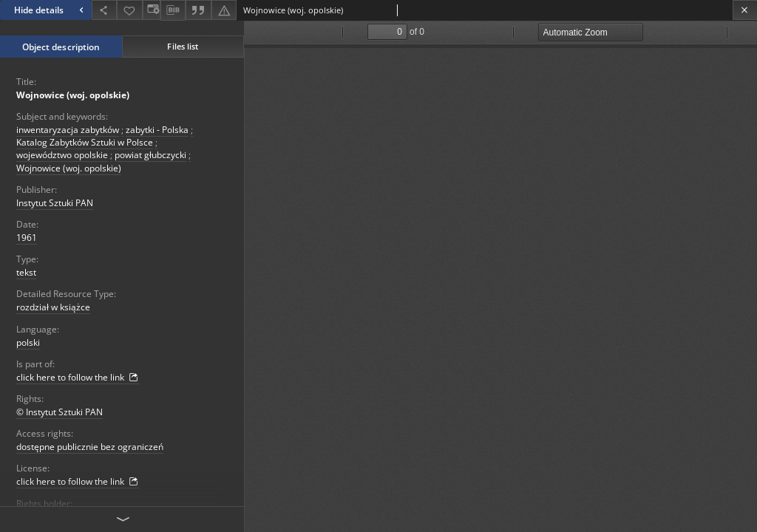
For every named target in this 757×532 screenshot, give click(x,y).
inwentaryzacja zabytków (68, 130)
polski (28, 342)
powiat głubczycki (150, 155)
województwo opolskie (62, 155)
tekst (26, 272)
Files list (183, 46)
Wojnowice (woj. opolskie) (73, 95)
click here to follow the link (78, 378)
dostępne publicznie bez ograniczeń (90, 447)
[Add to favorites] (129, 10)
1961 (27, 238)
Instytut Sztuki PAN (55, 203)
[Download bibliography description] (173, 10)
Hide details (51, 10)
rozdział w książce (53, 307)
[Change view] (152, 10)
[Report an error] (224, 10)
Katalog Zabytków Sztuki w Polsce (85, 142)
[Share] (104, 10)
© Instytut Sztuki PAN (60, 412)
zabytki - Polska (157, 130)
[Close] (745, 10)
